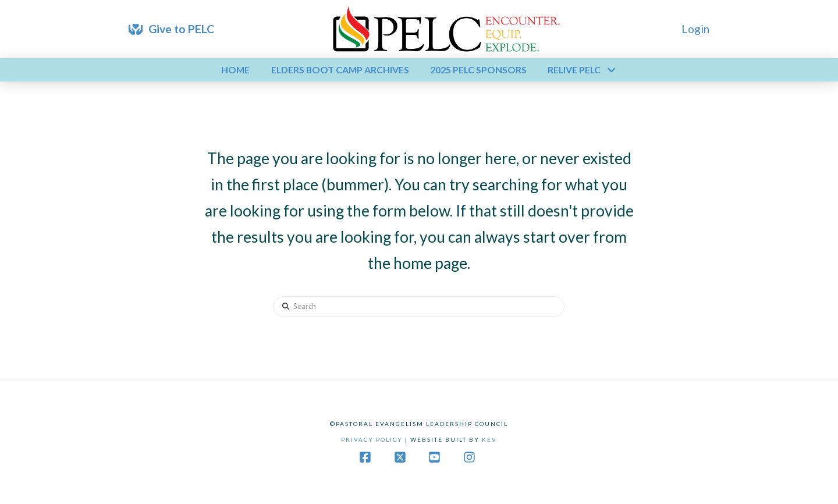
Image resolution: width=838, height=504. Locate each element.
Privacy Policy (372, 439)
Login (695, 29)
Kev (489, 439)
